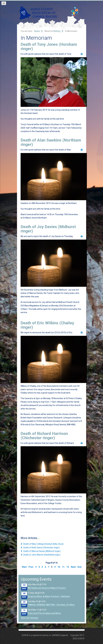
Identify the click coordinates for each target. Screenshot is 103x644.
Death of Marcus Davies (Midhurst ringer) (42, 551)
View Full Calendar (30, 618)
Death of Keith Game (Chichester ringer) (41, 548)
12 (68, 567)
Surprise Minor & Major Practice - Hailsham (49, 596)
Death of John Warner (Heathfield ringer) (42, 555)
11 (63, 567)
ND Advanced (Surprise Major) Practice (47, 588)
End (79, 567)
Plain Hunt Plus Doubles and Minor (45, 613)
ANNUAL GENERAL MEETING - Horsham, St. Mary (51, 605)
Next (73, 567)
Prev (31, 567)
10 (59, 567)
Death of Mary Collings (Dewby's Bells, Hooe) (43, 544)
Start (24, 567)
